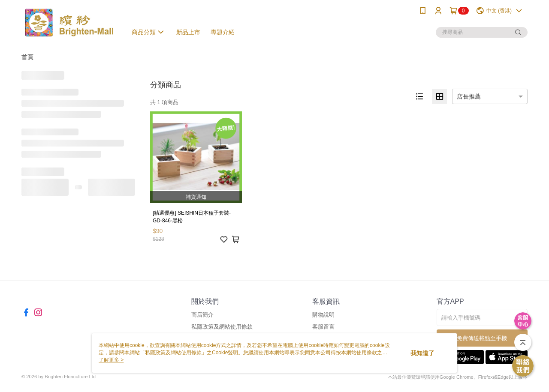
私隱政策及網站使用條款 (222, 327)
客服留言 (323, 327)
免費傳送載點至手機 (482, 338)
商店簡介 (202, 315)
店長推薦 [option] (469, 96)
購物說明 (323, 315)
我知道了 (422, 353)
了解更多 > (111, 360)
